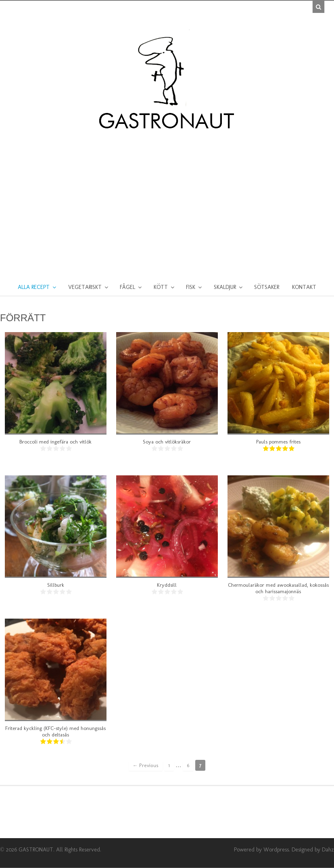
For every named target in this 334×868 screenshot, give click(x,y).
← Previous (146, 765)
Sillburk (56, 585)
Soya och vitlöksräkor (167, 442)
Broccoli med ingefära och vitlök (55, 442)
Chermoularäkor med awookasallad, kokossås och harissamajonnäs (278, 588)
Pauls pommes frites (278, 442)
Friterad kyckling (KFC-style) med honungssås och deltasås (55, 731)
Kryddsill (167, 585)
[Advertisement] (167, 198)
